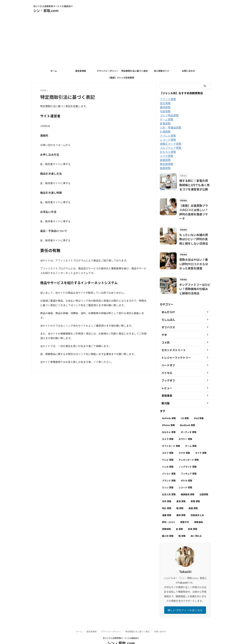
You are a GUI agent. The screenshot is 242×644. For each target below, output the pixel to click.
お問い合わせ (189, 71)
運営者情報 (81, 71)
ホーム (54, 71)
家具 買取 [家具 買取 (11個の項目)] (181, 491)
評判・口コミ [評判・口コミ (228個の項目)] (169, 512)
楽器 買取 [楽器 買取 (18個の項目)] (193, 498)
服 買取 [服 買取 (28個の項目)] (180, 498)
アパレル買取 (168, 136)
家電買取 (165, 123)
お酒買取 (165, 132)
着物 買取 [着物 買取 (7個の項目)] (181, 505)
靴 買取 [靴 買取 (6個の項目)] (182, 526)
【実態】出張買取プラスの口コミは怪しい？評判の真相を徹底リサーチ (195, 208)
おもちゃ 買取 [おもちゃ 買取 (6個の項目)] (169, 422)
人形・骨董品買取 (171, 127)
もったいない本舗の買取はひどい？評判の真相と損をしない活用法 (195, 232)
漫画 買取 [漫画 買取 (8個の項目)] (167, 505)
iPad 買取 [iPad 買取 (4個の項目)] (199, 408)
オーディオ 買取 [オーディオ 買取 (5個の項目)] (189, 422)
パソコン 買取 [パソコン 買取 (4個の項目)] (169, 464)
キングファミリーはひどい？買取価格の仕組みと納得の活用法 (195, 279)
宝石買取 (165, 103)
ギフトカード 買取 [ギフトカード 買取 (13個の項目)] (171, 436)
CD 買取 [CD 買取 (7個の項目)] (185, 408)
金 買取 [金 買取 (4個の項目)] (179, 519)
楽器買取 (165, 160)
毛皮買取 (165, 111)
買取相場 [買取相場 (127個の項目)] (166, 519)
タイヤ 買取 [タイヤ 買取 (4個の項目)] (201, 443)
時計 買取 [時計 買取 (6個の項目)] (167, 498)
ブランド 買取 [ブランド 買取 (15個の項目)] (169, 471)
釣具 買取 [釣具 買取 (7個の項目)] (193, 519)
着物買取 (165, 107)
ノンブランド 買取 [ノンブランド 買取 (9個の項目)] (188, 457)
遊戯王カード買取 (171, 144)
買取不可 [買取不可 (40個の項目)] (185, 512)
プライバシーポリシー (107, 71)
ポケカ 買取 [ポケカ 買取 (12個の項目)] (186, 471)
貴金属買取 (167, 164)
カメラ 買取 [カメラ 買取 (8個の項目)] (168, 429)
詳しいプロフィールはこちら (185, 600)
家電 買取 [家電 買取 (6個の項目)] (195, 491)
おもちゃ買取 (168, 152)
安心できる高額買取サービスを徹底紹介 (121, 628)
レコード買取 (168, 140)
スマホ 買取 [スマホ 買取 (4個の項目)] (184, 443)
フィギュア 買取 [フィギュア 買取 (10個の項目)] (189, 464)
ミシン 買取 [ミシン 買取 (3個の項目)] (168, 478)
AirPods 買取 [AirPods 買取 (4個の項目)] (169, 408)
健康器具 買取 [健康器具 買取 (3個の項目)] (188, 485)
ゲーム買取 (167, 119)
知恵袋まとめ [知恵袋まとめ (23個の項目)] (197, 505)
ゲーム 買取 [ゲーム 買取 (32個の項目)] (191, 436)
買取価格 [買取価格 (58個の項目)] (198, 512)
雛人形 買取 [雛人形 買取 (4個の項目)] (168, 526)
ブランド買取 (168, 99)
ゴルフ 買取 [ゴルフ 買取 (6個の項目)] (168, 443)
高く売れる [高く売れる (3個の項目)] (196, 526)
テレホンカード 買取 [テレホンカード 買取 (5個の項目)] (189, 450)
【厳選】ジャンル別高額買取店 (121, 78)
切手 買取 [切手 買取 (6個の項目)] (167, 491)
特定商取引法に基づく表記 (135, 71)
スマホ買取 (167, 156)
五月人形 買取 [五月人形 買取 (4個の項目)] (169, 485)
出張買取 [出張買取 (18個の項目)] (204, 485)
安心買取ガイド (162, 71)
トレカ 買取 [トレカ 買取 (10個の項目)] (168, 457)
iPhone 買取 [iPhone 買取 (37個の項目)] (168, 415)
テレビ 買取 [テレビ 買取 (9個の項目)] (168, 450)
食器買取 (165, 168)
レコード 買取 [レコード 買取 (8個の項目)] (185, 478)
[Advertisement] (121, 42)
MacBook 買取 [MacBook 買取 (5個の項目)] (187, 415)
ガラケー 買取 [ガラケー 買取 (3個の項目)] (185, 429)
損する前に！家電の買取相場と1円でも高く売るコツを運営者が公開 (195, 184)
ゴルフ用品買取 (169, 115)
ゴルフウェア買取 (171, 148)
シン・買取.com (46, 11)
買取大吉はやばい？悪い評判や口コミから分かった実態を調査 (195, 255)
